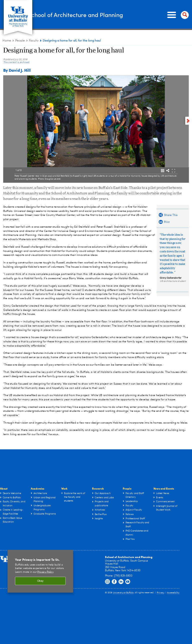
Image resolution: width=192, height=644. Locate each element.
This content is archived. (16, 62)
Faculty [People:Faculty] (34, 41)
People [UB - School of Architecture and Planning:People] (20, 41)
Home (7, 41)
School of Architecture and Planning (91, 15)
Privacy (160, 593)
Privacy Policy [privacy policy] (45, 572)
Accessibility (173, 593)
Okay (40, 581)
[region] (40, 571)
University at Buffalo (123, 593)
